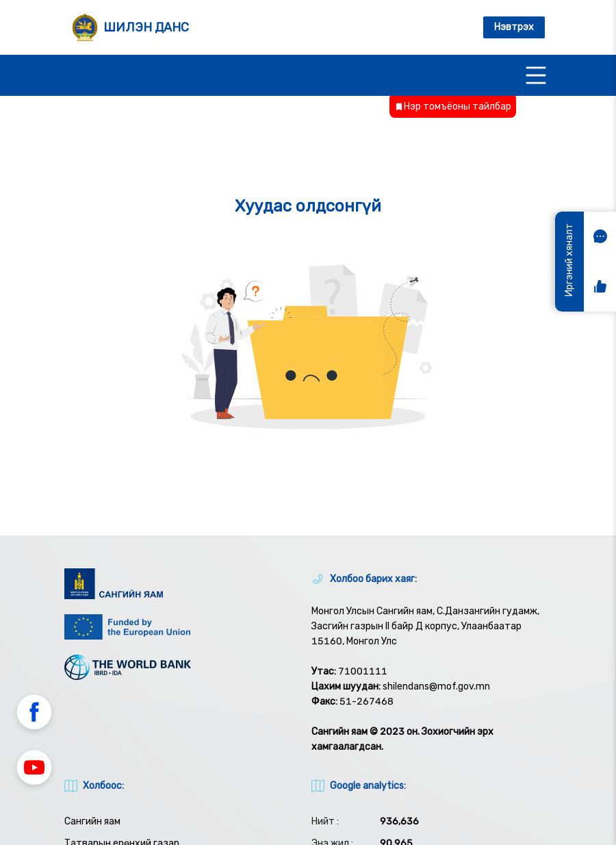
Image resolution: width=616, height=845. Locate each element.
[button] (34, 714)
